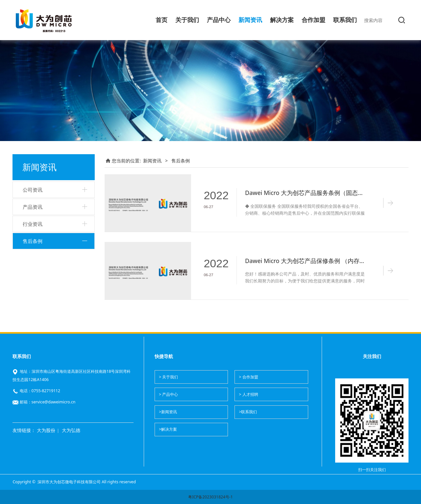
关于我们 (187, 20)
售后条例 (33, 241)
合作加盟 (313, 20)
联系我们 (345, 20)
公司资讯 (33, 190)
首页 (161, 20)
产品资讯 (33, 207)
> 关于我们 (168, 377)
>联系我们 (248, 412)
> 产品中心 (168, 394)
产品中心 (219, 20)
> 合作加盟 (248, 377)
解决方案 (282, 20)
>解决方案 (168, 429)
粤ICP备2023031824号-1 (210, 497)
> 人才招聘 (248, 394)
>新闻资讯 (168, 412)
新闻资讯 (250, 20)
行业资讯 (33, 224)
